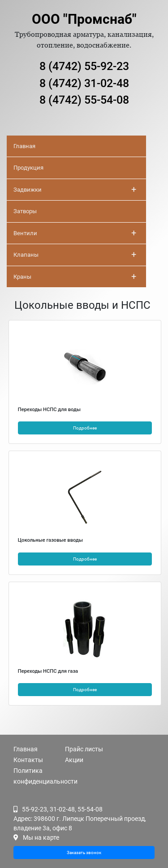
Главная (24, 146)
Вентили (75, 233)
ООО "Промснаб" (84, 19)
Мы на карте (41, 837)
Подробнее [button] (85, 428)
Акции (74, 760)
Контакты (28, 760)
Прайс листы (84, 749)
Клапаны (75, 254)
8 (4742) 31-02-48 (84, 83)
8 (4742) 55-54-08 (84, 100)
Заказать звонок (84, 853)
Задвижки (75, 189)
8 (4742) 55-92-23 (84, 66)
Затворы (25, 211)
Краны (75, 276)
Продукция (28, 168)
